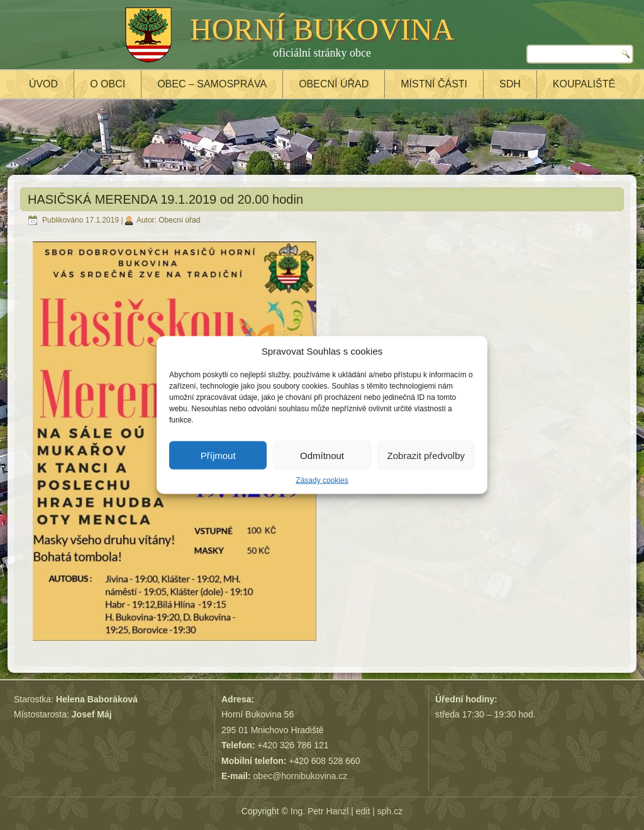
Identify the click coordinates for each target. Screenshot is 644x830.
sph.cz (390, 811)
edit (363, 811)
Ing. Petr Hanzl (320, 811)
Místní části (434, 84)
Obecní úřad (334, 84)
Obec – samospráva (212, 84)
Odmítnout (322, 455)
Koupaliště (584, 84)
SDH (510, 84)
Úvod (43, 84)
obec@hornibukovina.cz (301, 776)
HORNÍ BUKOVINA (322, 29)
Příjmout (218, 455)
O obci (108, 84)
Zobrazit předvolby (426, 455)
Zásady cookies (322, 480)
